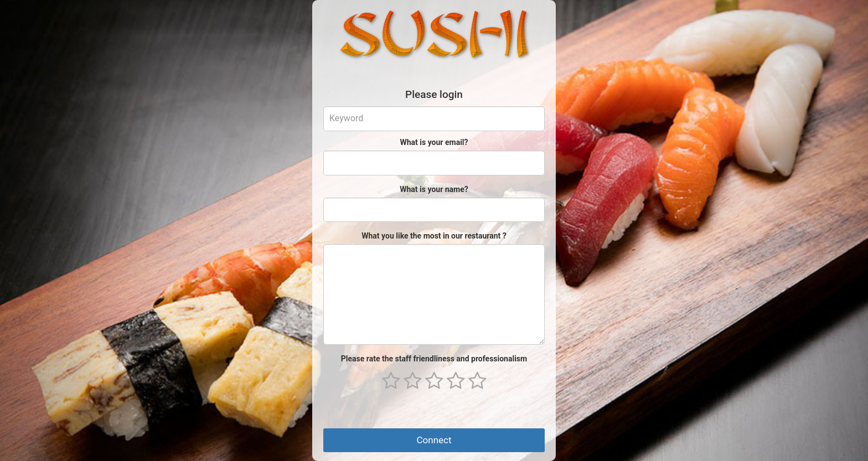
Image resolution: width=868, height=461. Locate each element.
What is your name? (434, 189)
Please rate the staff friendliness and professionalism (434, 359)
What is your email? (434, 142)
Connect (434, 440)
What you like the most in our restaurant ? (434, 236)
